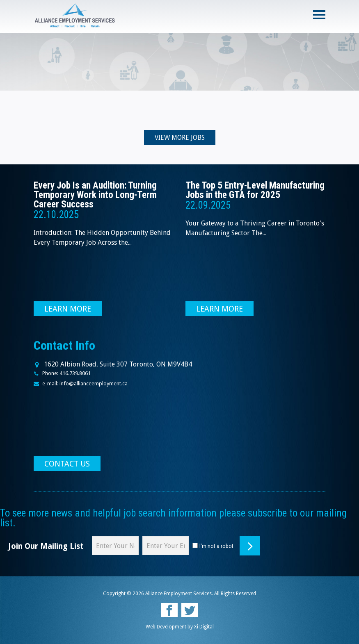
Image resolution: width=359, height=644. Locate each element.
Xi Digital (204, 627)
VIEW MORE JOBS (180, 138)
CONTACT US (67, 464)
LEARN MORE (68, 309)
